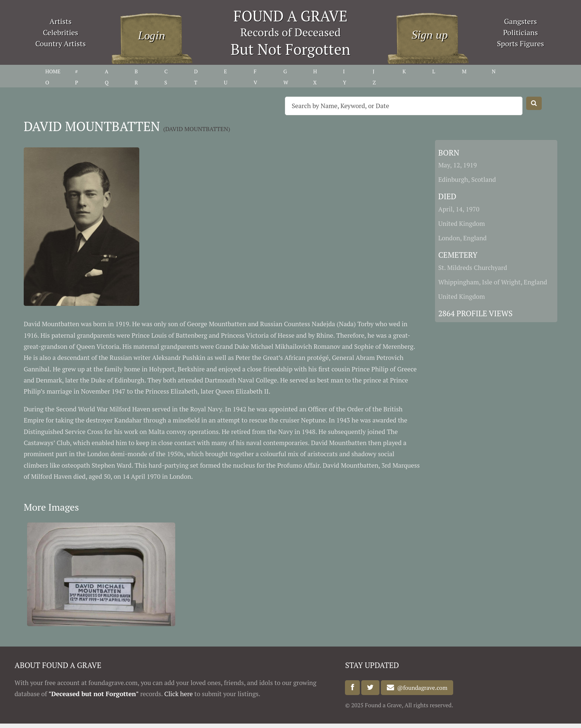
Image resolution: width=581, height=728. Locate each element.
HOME (53, 71)
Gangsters (520, 21)
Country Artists (60, 44)
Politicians (521, 32)
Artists (61, 21)
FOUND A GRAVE (290, 16)
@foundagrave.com (421, 688)
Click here (178, 694)
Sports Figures (520, 44)
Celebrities (61, 32)
